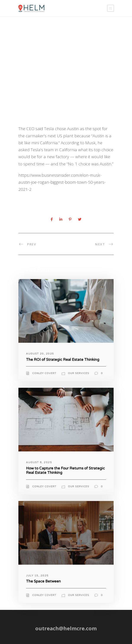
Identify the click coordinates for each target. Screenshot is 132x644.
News (63, 99)
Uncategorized (81, 99)
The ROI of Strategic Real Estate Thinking (63, 360)
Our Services (79, 373)
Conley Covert (44, 373)
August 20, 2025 (40, 354)
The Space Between (43, 581)
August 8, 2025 (39, 462)
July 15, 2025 (37, 576)
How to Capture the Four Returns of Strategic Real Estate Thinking (65, 470)
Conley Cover (36, 99)
